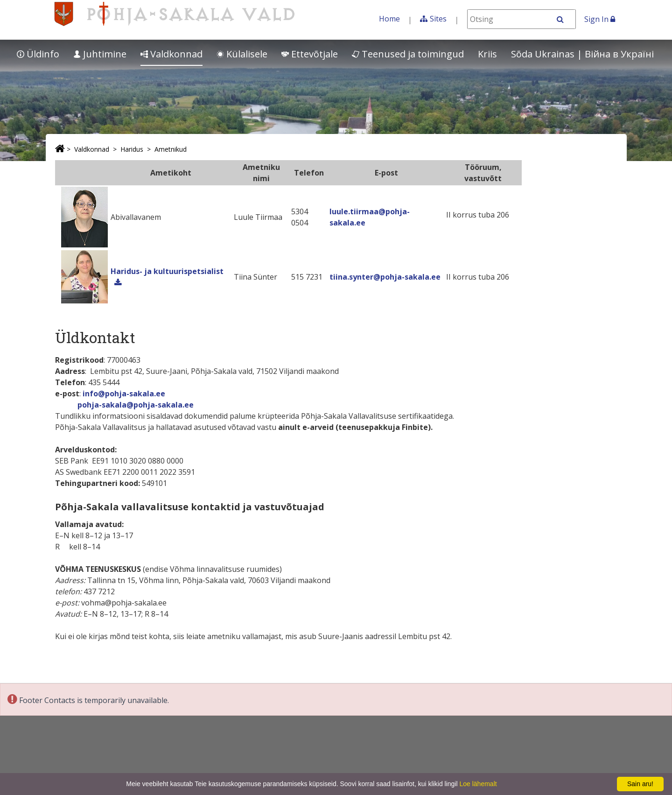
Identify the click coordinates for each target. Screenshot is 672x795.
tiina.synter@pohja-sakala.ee (385, 277)
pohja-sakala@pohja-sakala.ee (136, 405)
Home (389, 19)
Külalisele (242, 54)
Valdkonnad (171, 54)
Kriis (487, 54)
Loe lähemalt (478, 784)
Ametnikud (171, 149)
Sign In (600, 19)
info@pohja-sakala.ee (124, 394)
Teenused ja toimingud (408, 54)
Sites (438, 19)
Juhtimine (100, 54)
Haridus (132, 149)
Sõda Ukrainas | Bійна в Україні (582, 54)
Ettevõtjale (310, 54)
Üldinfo (38, 54)
